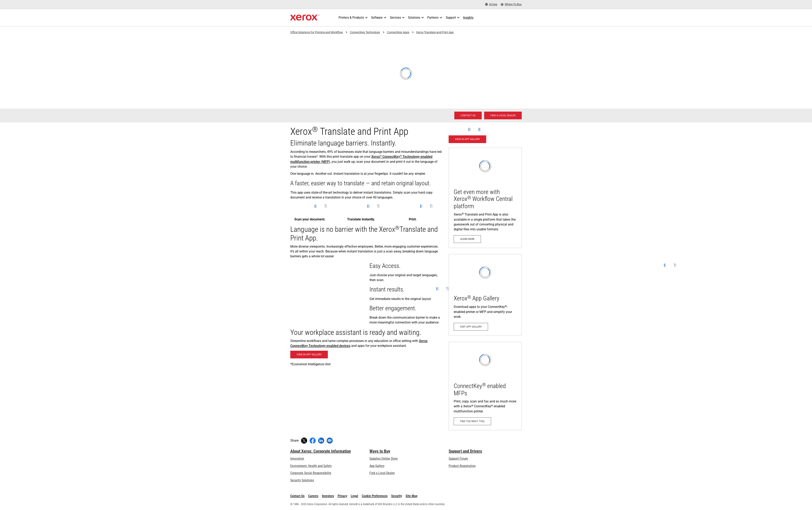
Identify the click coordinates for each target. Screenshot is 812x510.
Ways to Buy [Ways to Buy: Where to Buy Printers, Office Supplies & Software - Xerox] (380, 451)
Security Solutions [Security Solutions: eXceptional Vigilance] (302, 480)
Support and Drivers (465, 451)
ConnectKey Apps (398, 32)
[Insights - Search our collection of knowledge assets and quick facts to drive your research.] (468, 18)
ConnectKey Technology (365, 32)
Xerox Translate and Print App (435, 32)
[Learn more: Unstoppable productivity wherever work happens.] (485, 198)
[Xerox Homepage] (305, 18)
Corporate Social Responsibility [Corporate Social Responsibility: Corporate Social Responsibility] (311, 473)
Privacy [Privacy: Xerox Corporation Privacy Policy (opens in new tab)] (342, 496)
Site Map (411, 496)
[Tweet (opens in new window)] (304, 441)
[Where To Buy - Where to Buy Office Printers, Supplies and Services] (511, 4)
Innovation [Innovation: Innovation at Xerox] (297, 459)
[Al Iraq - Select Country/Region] (491, 4)
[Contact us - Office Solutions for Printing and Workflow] (468, 115)
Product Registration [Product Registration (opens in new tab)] (462, 466)
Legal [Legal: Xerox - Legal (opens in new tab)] (354, 496)
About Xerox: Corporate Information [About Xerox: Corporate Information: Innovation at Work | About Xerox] (321, 451)
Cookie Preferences (375, 496)
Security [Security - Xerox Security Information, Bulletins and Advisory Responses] (397, 496)
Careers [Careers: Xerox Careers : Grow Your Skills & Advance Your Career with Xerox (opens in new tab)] (313, 496)
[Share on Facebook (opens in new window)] (313, 441)
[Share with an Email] (330, 441)
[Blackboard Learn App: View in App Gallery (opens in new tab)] (309, 355)
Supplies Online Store (384, 459)
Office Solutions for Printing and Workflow (317, 32)
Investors (328, 496)
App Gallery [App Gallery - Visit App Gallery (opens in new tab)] (377, 466)
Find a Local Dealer (382, 473)
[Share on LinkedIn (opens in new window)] (321, 441)
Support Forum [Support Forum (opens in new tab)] (458, 459)
